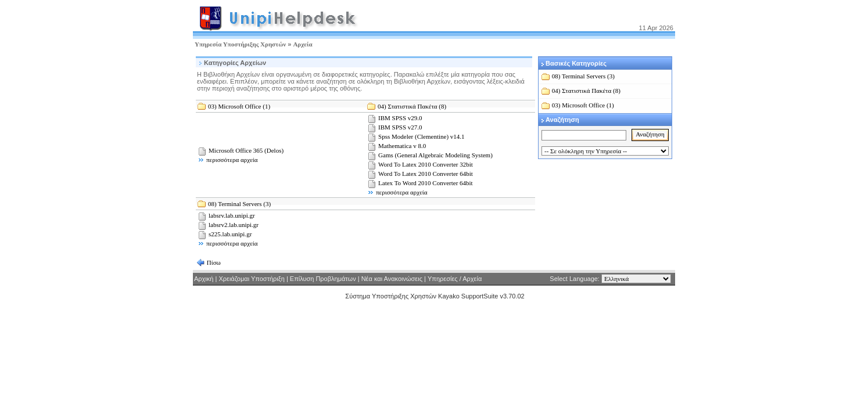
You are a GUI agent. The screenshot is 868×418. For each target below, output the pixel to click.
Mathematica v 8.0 (402, 146)
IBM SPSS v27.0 (400, 127)
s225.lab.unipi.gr (230, 234)
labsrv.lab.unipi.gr (232, 215)
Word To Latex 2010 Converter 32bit (426, 164)
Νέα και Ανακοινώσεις (392, 279)
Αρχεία (302, 44)
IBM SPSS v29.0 (400, 118)
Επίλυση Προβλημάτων (323, 279)
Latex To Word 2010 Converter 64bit (426, 183)
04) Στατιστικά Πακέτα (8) (412, 106)
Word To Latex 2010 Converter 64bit (426, 174)
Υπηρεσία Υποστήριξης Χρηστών (240, 44)
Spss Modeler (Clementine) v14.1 (421, 136)
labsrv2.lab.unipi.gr (234, 225)
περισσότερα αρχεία (232, 160)
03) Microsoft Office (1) (239, 106)
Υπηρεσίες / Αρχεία (455, 279)
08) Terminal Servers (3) (239, 204)
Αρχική (204, 279)
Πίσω (213, 262)
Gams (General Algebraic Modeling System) (435, 155)
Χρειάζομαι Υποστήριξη (252, 279)
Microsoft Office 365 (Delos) (246, 150)
